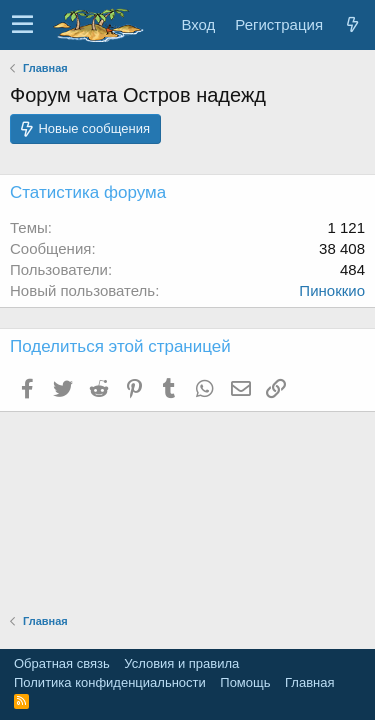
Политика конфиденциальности (110, 682)
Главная (309, 682)
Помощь (245, 682)
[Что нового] (352, 24)
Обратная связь (62, 663)
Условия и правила (181, 663)
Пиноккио (332, 290)
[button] (22, 25)
